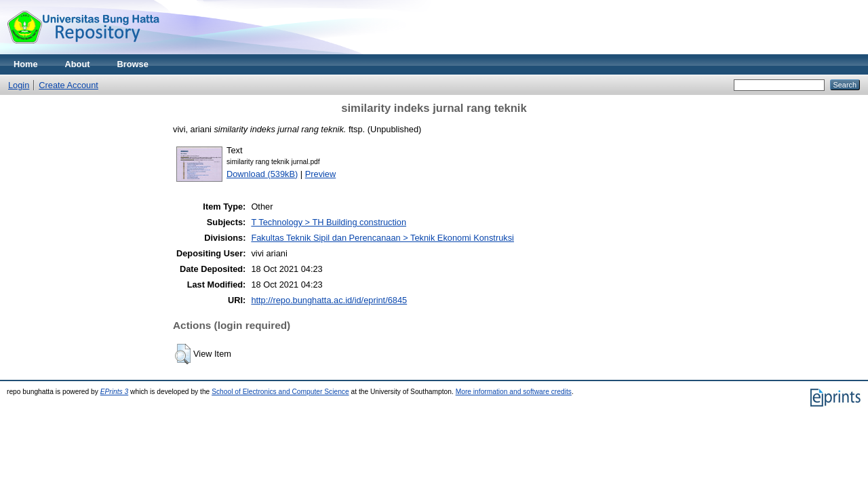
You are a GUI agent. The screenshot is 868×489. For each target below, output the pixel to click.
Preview (321, 174)
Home (26, 64)
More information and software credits (514, 392)
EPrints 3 (115, 392)
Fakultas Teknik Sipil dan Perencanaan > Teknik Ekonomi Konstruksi (382, 238)
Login (19, 85)
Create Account (68, 85)
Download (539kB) (262, 174)
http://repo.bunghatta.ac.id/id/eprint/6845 (329, 300)
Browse (133, 64)
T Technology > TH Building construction (329, 222)
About (78, 64)
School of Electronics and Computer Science (280, 392)
